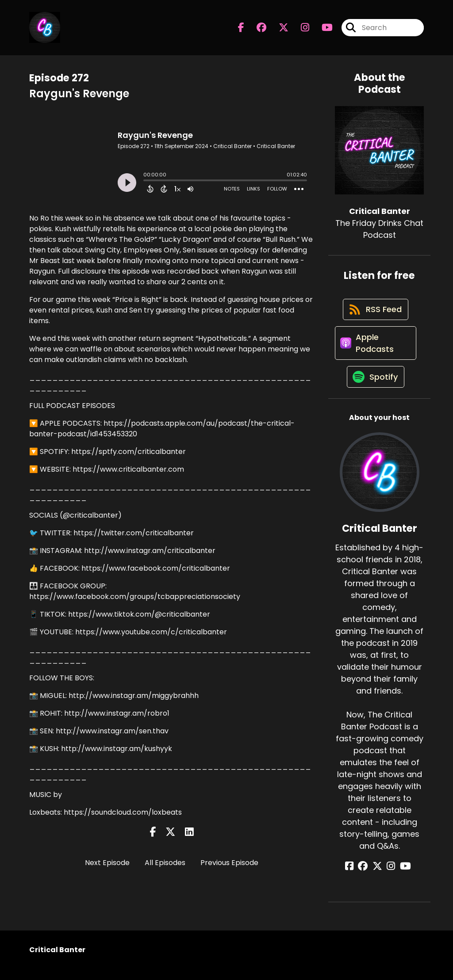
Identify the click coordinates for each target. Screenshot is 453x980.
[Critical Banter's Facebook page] (241, 29)
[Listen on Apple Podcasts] (375, 350)
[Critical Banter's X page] (278, 29)
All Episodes (165, 863)
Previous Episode (229, 863)
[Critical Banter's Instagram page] (300, 29)
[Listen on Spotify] (375, 387)
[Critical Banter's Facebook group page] (256, 29)
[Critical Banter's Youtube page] (322, 29)
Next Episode (107, 863)
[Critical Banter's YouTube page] (401, 877)
